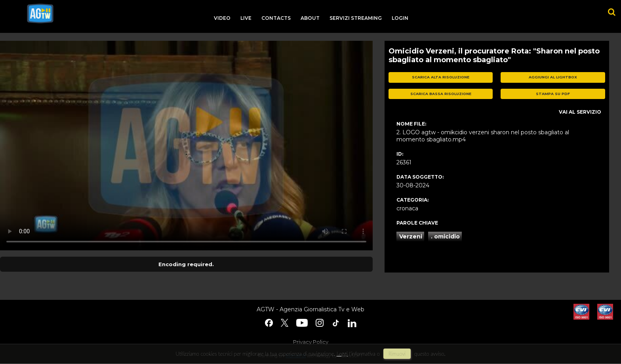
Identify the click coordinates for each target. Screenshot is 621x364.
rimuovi (397, 354)
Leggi (342, 354)
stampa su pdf (553, 94)
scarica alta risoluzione (441, 77)
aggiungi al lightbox (553, 77)
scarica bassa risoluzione (441, 94)
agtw (40, 13)
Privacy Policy (311, 342)
